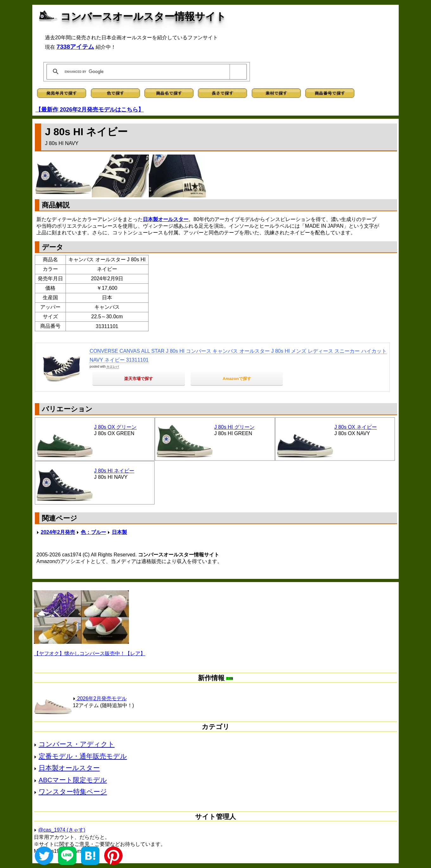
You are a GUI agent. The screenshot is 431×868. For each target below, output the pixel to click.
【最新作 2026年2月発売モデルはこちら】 (90, 110)
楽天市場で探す (139, 379)
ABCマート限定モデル (73, 780)
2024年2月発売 (58, 532)
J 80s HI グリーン (234, 427)
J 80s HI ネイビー (114, 471)
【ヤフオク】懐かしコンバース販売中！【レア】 (90, 653)
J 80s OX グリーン (115, 427)
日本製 (119, 532)
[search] (146, 72)
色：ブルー (93, 532)
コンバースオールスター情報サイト (143, 16)
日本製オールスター (166, 219)
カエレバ (113, 367)
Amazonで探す (237, 379)
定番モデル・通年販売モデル (83, 756)
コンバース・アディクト (77, 744)
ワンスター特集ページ (73, 792)
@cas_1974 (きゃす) (62, 830)
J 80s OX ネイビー (356, 427)
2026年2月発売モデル (100, 698)
